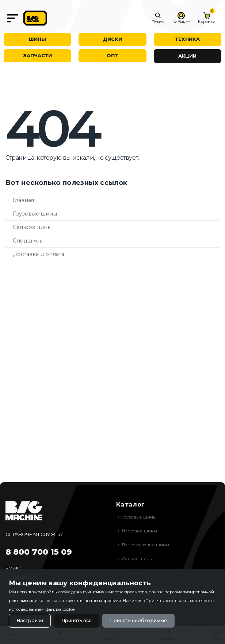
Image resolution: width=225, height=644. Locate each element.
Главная (23, 200)
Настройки (30, 620)
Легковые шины (139, 531)
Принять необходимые (138, 620)
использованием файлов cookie (42, 609)
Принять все (77, 620)
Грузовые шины (35, 214)
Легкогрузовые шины (145, 545)
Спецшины (28, 241)
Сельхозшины (32, 227)
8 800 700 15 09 (39, 552)
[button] (158, 18)
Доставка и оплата (39, 254)
